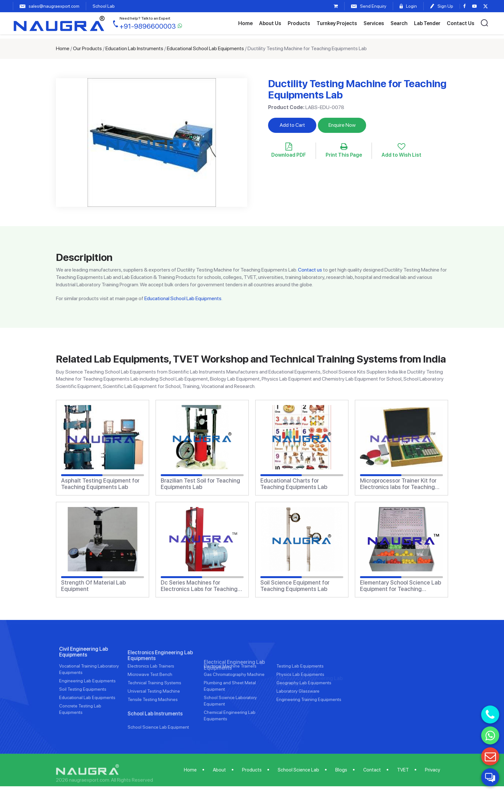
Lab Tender (427, 23)
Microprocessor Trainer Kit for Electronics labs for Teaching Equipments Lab (398, 484)
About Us (270, 23)
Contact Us (461, 23)
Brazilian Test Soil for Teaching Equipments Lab (200, 484)
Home (245, 23)
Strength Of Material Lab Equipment (93, 586)
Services (374, 23)
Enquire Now (342, 125)
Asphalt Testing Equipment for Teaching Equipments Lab (100, 484)
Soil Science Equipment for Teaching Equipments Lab (295, 586)
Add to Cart (292, 125)
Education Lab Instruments (134, 48)
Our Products (87, 48)
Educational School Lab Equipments (205, 48)
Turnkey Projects (337, 23)
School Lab (104, 6)
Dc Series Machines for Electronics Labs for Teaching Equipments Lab (199, 586)
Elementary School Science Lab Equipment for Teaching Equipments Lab (401, 586)
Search (399, 23)
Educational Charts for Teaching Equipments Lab (294, 484)
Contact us (310, 270)
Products (299, 23)
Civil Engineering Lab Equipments (84, 676)
